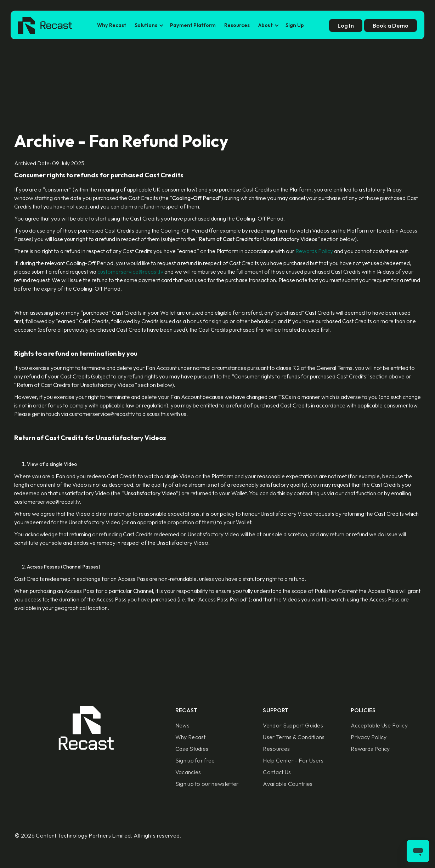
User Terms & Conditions (294, 737)
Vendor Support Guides (293, 725)
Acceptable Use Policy (379, 725)
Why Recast (112, 25)
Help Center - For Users (293, 760)
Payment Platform (193, 25)
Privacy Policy (369, 737)
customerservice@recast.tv (130, 272)
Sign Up (295, 25)
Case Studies (192, 749)
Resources (237, 25)
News (182, 725)
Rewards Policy (314, 251)
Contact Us (277, 772)
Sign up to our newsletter (207, 784)
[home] (45, 25)
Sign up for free (195, 760)
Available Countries (288, 784)
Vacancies (188, 772)
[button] (148, 25)
